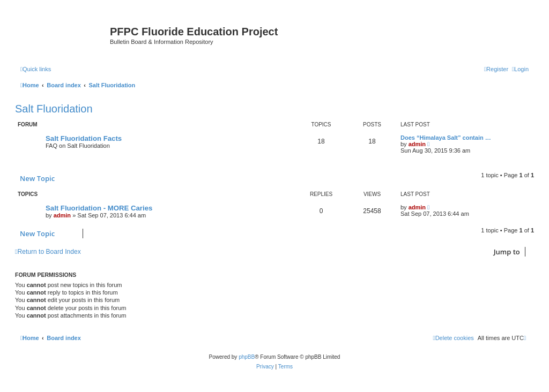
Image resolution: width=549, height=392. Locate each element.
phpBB (247, 357)
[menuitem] (520, 69)
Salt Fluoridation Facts (84, 138)
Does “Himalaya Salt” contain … (446, 138)
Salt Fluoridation (54, 109)
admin (417, 144)
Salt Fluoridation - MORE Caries (99, 208)
